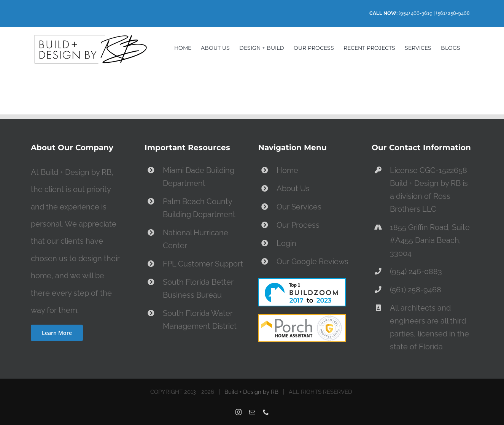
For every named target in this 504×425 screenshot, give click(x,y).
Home (287, 170)
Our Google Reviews (312, 262)
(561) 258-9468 (453, 13)
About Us (293, 189)
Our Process (298, 225)
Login (286, 243)
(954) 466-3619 (416, 13)
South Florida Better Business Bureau (198, 289)
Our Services (299, 207)
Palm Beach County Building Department (199, 208)
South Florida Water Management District (200, 320)
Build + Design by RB (251, 392)
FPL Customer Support (203, 264)
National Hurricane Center (196, 239)
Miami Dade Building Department (199, 177)
